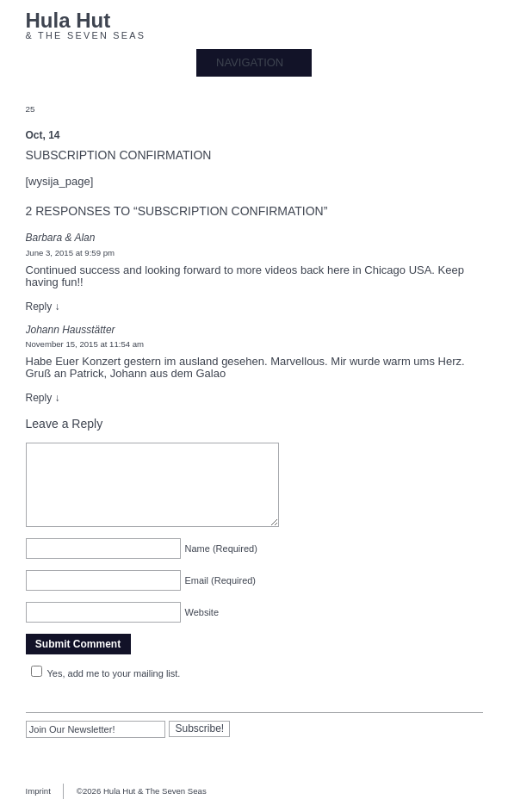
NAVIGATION (250, 62)
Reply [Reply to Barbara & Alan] (43, 307)
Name (221, 549)
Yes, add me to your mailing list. (103, 673)
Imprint (38, 791)
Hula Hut (68, 21)
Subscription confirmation (119, 155)
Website (202, 612)
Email (221, 580)
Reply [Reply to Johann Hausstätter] (43, 398)
